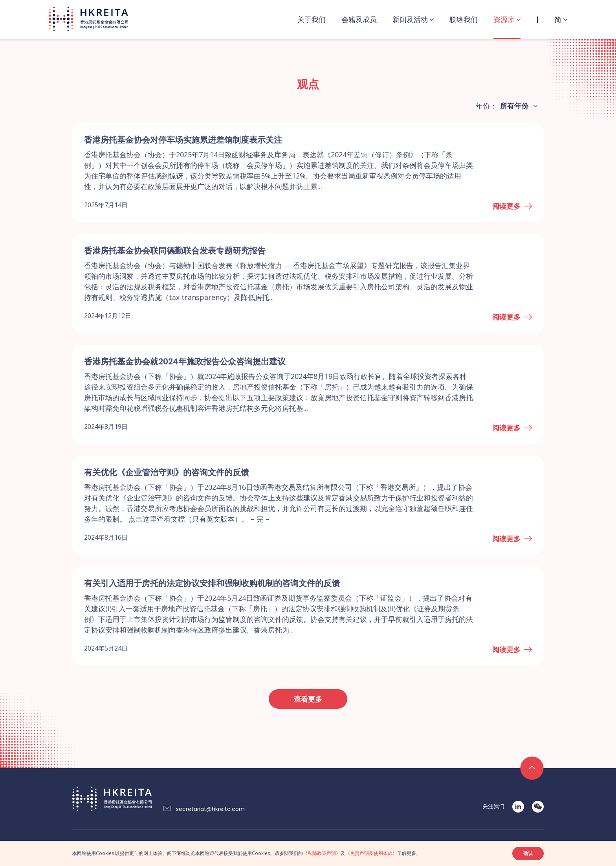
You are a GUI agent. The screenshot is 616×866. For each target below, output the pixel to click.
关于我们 (312, 19)
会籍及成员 (359, 19)
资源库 (504, 19)
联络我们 (464, 19)
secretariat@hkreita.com (210, 809)
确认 (528, 853)
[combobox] (517, 106)
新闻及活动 (410, 19)
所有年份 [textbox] (514, 106)
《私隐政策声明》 (322, 853)
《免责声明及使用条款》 (371, 853)
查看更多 (308, 699)
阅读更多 (506, 206)
